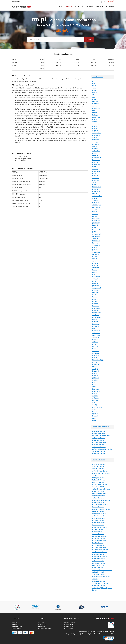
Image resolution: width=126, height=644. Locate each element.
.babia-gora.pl (96, 108)
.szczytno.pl (96, 209)
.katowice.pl (96, 389)
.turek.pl (94, 358)
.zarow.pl (95, 122)
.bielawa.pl (95, 326)
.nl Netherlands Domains (100, 556)
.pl (93, 81)
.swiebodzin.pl (96, 234)
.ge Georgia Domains (99, 438)
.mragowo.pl (96, 135)
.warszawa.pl (96, 236)
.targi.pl (94, 394)
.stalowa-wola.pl (97, 196)
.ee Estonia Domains (98, 496)
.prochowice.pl (96, 286)
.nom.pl (94, 120)
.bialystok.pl (96, 400)
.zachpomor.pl (96, 288)
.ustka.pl (95, 420)
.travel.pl (95, 328)
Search (89, 39)
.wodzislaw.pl (96, 252)
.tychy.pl (94, 362)
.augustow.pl (96, 391)
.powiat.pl (95, 214)
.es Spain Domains (98, 498)
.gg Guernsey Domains (99, 514)
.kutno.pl (95, 153)
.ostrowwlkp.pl (96, 205)
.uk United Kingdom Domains (101, 509)
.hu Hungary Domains (99, 440)
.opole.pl (95, 275)
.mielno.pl (95, 263)
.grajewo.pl (95, 355)
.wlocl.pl (94, 194)
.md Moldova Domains (99, 442)
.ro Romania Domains (99, 447)
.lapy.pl (94, 349)
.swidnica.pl (96, 178)
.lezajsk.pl (95, 385)
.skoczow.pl (96, 353)
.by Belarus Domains (98, 433)
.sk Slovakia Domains (99, 451)
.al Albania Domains (98, 467)
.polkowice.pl (96, 333)
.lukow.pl (95, 301)
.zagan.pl (95, 239)
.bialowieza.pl (96, 277)
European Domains (98, 460)
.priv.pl (94, 167)
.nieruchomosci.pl (97, 407)
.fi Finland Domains (98, 502)
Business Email (69, 626)
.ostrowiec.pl (96, 331)
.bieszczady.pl (96, 158)
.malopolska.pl (96, 398)
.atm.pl (94, 402)
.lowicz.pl (95, 189)
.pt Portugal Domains (98, 563)
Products (99, 7)
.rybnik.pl (95, 369)
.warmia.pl (95, 396)
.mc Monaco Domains (99, 545)
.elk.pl (94, 281)
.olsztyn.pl (95, 212)
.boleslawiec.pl (97, 187)
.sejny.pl (94, 257)
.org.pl (94, 95)
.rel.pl (94, 110)
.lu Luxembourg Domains (100, 541)
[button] (17, 2)
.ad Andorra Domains (99, 464)
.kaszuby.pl (95, 306)
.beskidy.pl (95, 304)
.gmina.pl (95, 176)
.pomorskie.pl (96, 223)
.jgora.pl (94, 250)
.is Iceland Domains (98, 529)
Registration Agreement (73, 634)
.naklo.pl (95, 113)
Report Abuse (42, 626)
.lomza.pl (95, 416)
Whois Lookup (42, 624)
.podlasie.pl (96, 378)
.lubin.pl (94, 412)
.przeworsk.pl (96, 308)
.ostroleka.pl (96, 218)
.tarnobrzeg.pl (96, 221)
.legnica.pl (95, 149)
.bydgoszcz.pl (96, 117)
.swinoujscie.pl (96, 133)
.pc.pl (94, 382)
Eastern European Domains (101, 427)
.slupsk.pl (95, 387)
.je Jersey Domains (98, 534)
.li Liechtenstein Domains (100, 536)
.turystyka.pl (96, 364)
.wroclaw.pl (95, 315)
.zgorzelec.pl (96, 414)
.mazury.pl (95, 142)
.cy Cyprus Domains (98, 487)
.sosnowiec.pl (96, 245)
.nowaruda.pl (96, 191)
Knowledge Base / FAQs (45, 629)
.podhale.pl (95, 247)
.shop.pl (94, 137)
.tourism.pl (95, 322)
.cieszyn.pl (95, 102)
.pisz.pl (94, 232)
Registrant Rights (87, 634)
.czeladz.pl (95, 144)
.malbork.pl (95, 227)
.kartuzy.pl (95, 115)
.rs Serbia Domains (98, 568)
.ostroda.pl (95, 290)
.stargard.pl (95, 337)
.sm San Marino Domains (100, 583)
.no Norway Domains (98, 559)
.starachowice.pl (97, 124)
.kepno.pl (95, 155)
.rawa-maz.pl (96, 207)
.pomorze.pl (96, 140)
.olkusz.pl (95, 295)
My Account (110, 7)
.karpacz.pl (95, 203)
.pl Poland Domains (98, 445)
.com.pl (94, 90)
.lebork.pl (95, 162)
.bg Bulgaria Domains (99, 431)
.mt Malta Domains (98, 554)
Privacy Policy (110, 634)
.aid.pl (94, 299)
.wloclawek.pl (96, 292)
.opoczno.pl (96, 265)
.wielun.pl (95, 418)
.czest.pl (95, 367)
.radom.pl (95, 106)
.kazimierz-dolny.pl (98, 360)
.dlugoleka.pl (96, 340)
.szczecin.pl (96, 268)
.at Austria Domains (98, 469)
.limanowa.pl (96, 241)
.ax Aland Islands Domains (100, 471)
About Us (14, 622)
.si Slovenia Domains (98, 574)
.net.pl (94, 97)
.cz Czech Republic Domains (101, 436)
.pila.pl (94, 173)
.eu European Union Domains (101, 500)
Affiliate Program (16, 629)
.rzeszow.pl (95, 104)
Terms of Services (99, 634)
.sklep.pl (95, 198)
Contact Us (15, 624)
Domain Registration (70, 622)
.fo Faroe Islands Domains (100, 505)
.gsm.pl (94, 185)
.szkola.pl (95, 409)
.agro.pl (94, 259)
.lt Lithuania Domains (98, 538)
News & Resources (17, 626)
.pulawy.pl (95, 128)
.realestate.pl (96, 151)
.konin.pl (95, 297)
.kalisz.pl (95, 270)
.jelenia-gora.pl (97, 317)
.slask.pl (94, 146)
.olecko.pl (95, 346)
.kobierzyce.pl (96, 164)
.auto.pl (94, 126)
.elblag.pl (95, 279)
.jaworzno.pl (96, 324)
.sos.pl (94, 261)
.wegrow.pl (95, 254)
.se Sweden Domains (99, 572)
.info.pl (94, 84)
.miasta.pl (95, 380)
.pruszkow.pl (96, 171)
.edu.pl (94, 88)
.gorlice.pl (95, 342)
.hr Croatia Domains (98, 520)
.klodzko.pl (95, 371)
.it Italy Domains (97, 532)
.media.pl (95, 310)
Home (61, 7)
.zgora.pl (95, 216)
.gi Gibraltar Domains (99, 516)
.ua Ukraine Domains (98, 454)
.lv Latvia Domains (98, 543)
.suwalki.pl (95, 169)
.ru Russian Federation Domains (102, 449)
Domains (68, 7)
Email (77, 7)
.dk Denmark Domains (99, 494)
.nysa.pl (94, 272)
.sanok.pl (95, 200)
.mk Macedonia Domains (100, 552)
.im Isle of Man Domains (99, 527)
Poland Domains (97, 77)
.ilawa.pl (94, 319)
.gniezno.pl (95, 180)
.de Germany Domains (99, 491)
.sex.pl (94, 182)
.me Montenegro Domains (100, 550)
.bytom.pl (95, 225)
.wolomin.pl (95, 351)
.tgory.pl (94, 373)
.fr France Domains (98, 507)
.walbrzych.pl (96, 335)
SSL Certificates (88, 7)
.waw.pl (94, 92)
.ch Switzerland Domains (100, 484)
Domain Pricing (68, 624)
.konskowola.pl (97, 313)
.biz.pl (94, 86)
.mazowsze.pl (96, 230)
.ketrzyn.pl (95, 243)
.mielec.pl (95, 376)
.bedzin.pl (95, 283)
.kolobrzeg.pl (96, 160)
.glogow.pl (95, 131)
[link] (109, 638)
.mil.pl (94, 344)
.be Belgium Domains (99, 478)
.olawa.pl (95, 405)
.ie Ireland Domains (98, 525)
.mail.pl (94, 99)
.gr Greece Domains (98, 518)
